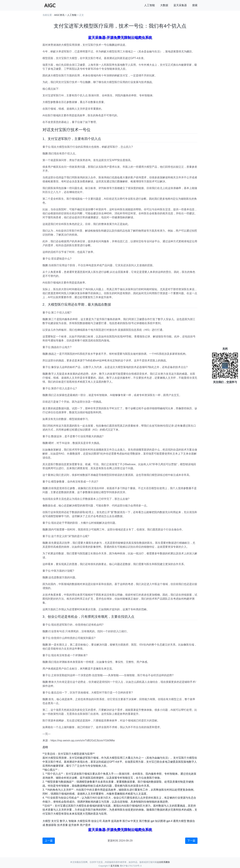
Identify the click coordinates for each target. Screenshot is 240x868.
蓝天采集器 (180, 5)
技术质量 (62, 825)
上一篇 (49, 841)
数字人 (64, 821)
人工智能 (149, 5)
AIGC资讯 (59, 15)
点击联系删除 (163, 862)
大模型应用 (84, 821)
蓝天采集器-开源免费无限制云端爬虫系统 (120, 38)
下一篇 (191, 841)
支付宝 (55, 821)
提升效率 (74, 825)
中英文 (134, 821)
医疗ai (126, 821)
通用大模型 (180, 821)
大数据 (164, 5)
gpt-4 (169, 821)
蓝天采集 (115, 866)
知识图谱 (160, 821)
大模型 (46, 821)
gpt (152, 821)
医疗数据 (144, 821)
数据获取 (51, 825)
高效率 (106, 821)
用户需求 (85, 825)
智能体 (72, 821)
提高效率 (116, 821)
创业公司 (96, 821)
